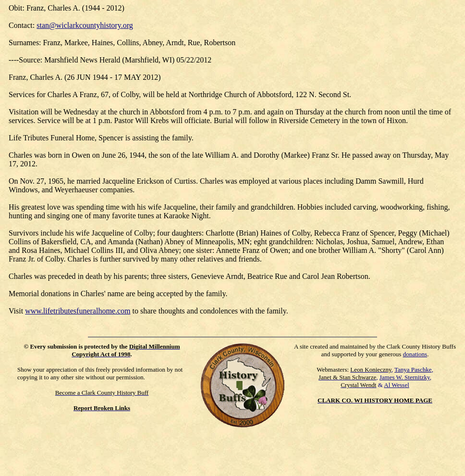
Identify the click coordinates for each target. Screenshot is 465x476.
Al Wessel (397, 385)
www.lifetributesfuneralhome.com (78, 311)
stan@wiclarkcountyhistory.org (85, 25)
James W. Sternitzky (405, 377)
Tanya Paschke (413, 370)
